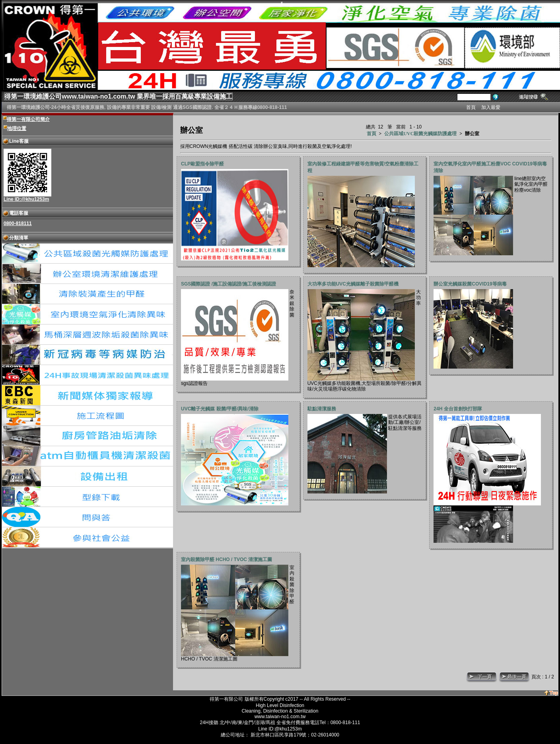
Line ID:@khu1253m (26, 199)
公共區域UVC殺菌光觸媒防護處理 (420, 134)
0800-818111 (18, 223)
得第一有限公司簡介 (28, 119)
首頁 (371, 134)
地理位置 (17, 128)
